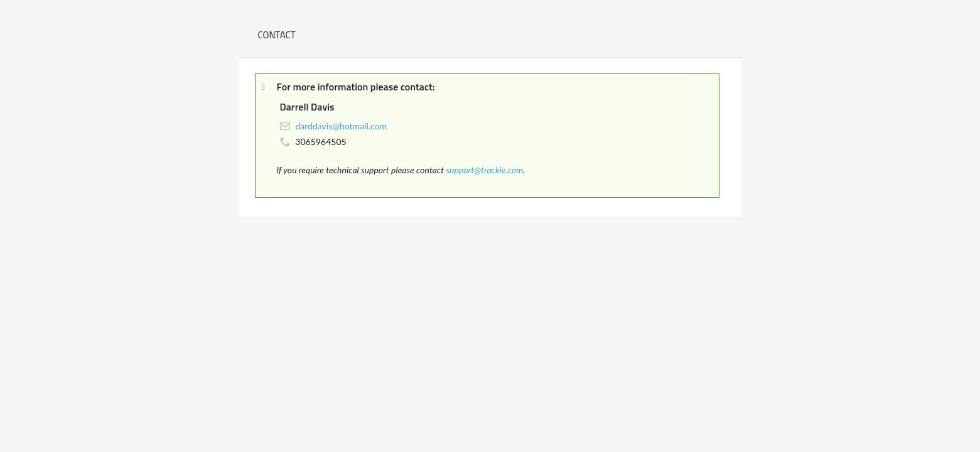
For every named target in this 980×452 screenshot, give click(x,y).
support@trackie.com (484, 170)
